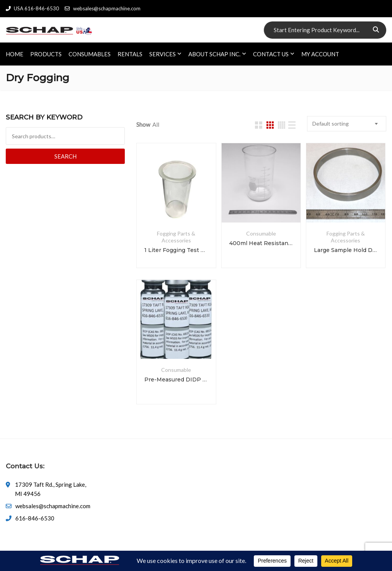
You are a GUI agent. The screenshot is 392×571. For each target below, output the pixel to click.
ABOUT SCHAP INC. (214, 54)
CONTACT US (271, 54)
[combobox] (347, 124)
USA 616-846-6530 (32, 8)
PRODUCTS (46, 54)
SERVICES (163, 54)
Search (65, 156)
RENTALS (130, 54)
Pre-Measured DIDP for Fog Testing (176, 380)
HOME (15, 54)
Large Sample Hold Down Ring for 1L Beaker (346, 250)
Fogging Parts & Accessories (176, 237)
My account (320, 54)
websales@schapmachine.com (102, 8)
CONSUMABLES (90, 54)
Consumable (261, 233)
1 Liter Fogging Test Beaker (176, 250)
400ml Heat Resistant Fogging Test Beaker (261, 243)
